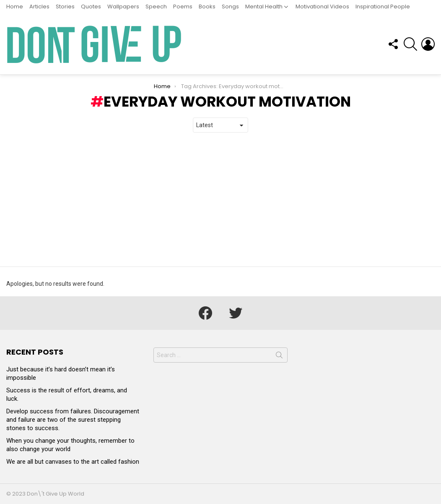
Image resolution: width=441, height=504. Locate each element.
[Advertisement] (220, 200)
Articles (39, 7)
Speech (156, 7)
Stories (65, 7)
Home (15, 7)
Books (207, 7)
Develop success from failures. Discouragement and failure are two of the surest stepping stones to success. (73, 420)
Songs (230, 7)
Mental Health (264, 7)
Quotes (91, 7)
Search (279, 357)
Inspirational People (383, 7)
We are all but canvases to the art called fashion (73, 462)
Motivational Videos (322, 7)
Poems (183, 7)
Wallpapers (123, 7)
